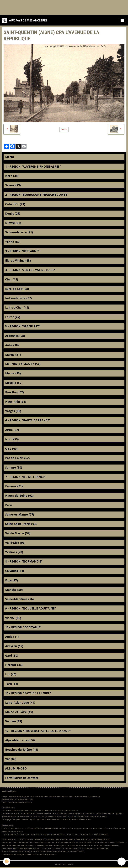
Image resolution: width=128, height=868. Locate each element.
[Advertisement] (59, 7)
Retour (64, 129)
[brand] (25, 20)
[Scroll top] (122, 862)
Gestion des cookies (64, 864)
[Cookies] (7, 861)
